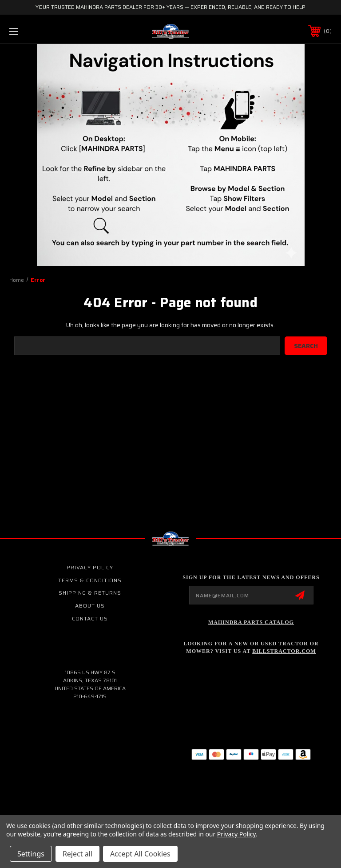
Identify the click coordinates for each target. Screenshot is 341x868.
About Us (90, 606)
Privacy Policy (90, 567)
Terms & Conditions (90, 580)
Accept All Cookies (140, 854)
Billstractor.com (284, 651)
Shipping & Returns (90, 593)
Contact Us (90, 618)
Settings (31, 854)
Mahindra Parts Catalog (251, 622)
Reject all (77, 854)
